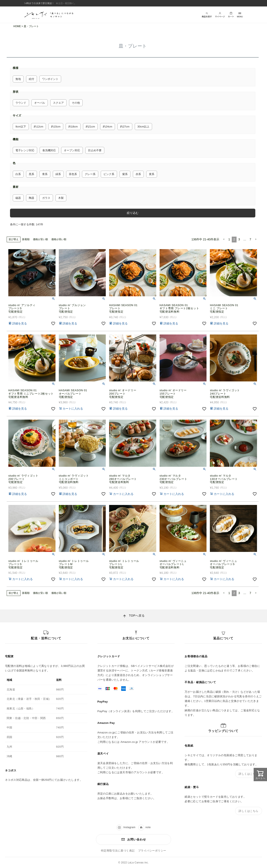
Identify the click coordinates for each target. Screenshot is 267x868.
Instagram (126, 828)
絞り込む (133, 213)
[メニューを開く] (240, 15)
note (144, 828)
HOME (17, 26)
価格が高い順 (59, 239)
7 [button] (250, 239)
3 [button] (239, 239)
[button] (224, 239)
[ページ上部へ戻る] (133, 616)
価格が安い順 (40, 239)
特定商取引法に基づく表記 (118, 851)
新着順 (26, 239)
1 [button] (229, 239)
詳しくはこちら (249, 774)
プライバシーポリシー (152, 851)
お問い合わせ (133, 839)
